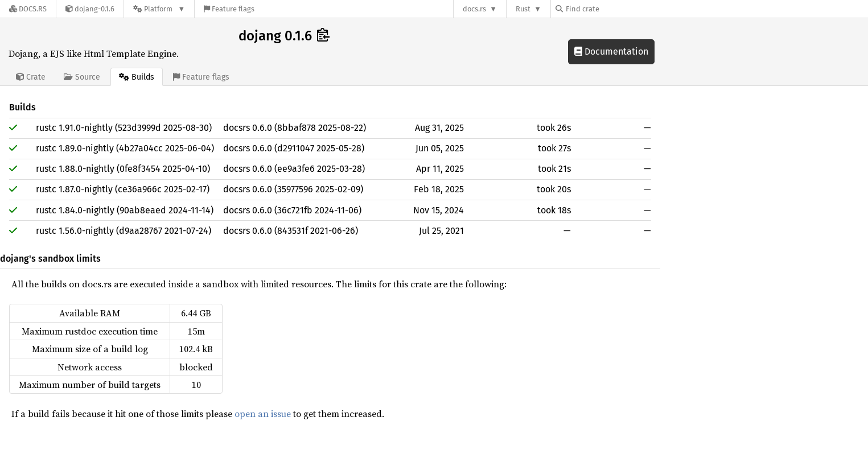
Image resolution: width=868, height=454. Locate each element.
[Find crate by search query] (612, 9)
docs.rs (474, 9)
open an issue (263, 414)
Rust (523, 9)
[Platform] (159, 9)
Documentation (611, 51)
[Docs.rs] (28, 9)
